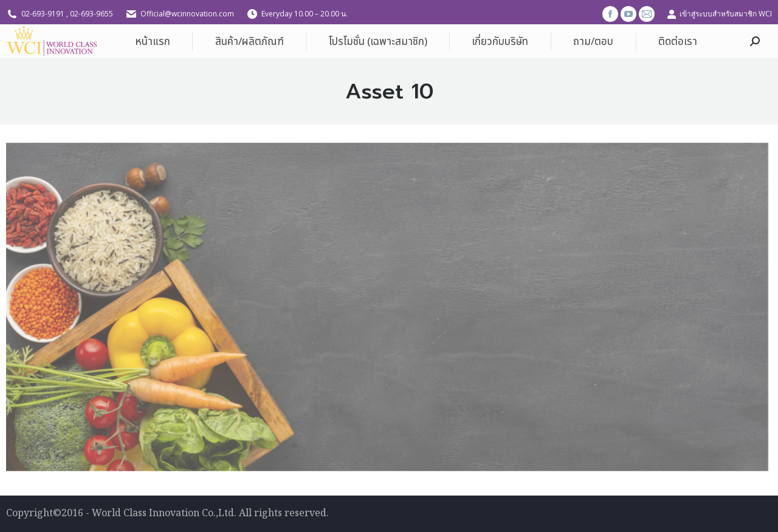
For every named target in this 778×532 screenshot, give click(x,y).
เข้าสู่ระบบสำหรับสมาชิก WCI (719, 14)
